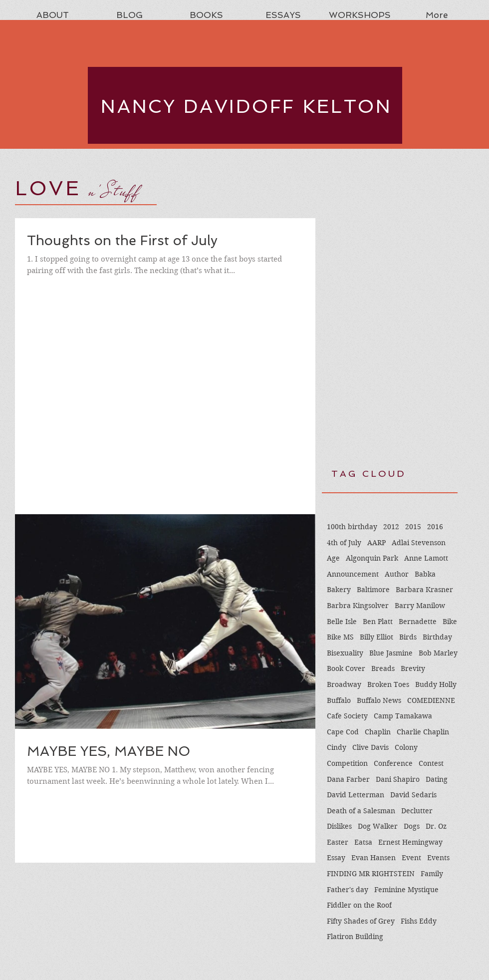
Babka (425, 574)
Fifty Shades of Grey (361, 921)
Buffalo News (379, 700)
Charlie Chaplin (423, 732)
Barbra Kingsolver (358, 606)
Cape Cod (343, 732)
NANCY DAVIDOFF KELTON (246, 106)
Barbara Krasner (424, 590)
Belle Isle (342, 622)
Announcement (353, 574)
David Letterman (356, 795)
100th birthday (352, 527)
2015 (413, 527)
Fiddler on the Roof (359, 905)
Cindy (337, 747)
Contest (431, 763)
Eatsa (363, 842)
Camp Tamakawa (403, 716)
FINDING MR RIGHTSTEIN (371, 874)
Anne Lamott (426, 558)
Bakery (339, 590)
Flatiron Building (355, 937)
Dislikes (339, 826)
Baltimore (373, 590)
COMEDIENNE (431, 700)
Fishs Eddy (419, 921)
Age (333, 558)
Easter (338, 842)
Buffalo (339, 700)
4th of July (344, 543)
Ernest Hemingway (410, 842)
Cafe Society (347, 716)
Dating (437, 779)
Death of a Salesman (361, 811)
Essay (336, 858)
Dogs (412, 826)
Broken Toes (388, 684)
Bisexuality (345, 653)
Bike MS (340, 637)
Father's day (348, 890)
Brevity (413, 668)
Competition (347, 763)
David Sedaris (413, 795)
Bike (450, 622)
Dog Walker (378, 826)
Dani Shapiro (398, 779)
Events (438, 858)
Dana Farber (348, 779)
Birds (408, 637)
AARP (376, 543)
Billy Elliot (376, 637)
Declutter (417, 811)
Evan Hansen (373, 858)
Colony (406, 747)
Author (397, 574)
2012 (391, 527)
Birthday (437, 637)
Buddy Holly (436, 684)
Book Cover (346, 668)
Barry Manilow (420, 606)
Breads (383, 668)
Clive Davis (370, 747)
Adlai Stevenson (419, 543)
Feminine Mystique (406, 890)
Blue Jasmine (391, 653)
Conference (393, 763)
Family (432, 874)
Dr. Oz (436, 826)
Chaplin (378, 732)
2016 (435, 527)
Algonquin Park (372, 558)
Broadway (344, 684)
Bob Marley (438, 653)
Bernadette (418, 622)
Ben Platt (378, 622)
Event (411, 858)
